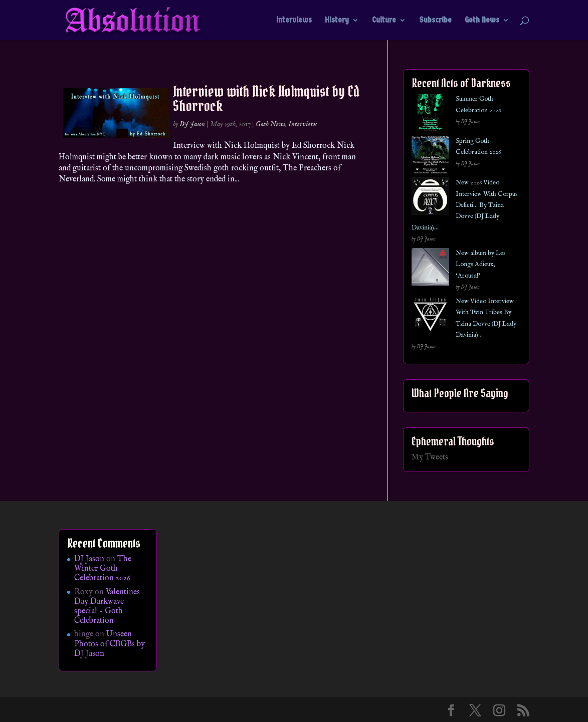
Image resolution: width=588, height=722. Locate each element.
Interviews (294, 21)
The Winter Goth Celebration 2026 (103, 569)
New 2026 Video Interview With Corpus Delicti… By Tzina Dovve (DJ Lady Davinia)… (465, 205)
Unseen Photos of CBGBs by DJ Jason (110, 644)
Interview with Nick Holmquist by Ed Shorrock (266, 98)
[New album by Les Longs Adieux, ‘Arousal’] (430, 269)
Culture (384, 21)
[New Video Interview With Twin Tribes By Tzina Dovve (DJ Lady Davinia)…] (430, 317)
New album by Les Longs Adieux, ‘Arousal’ (481, 265)
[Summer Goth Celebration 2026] (430, 114)
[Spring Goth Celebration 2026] (430, 157)
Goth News (482, 21)
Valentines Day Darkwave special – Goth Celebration (107, 607)
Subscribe (435, 21)
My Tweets (430, 457)
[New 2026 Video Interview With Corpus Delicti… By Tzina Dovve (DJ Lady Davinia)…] (430, 198)
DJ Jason (192, 124)
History (337, 21)
